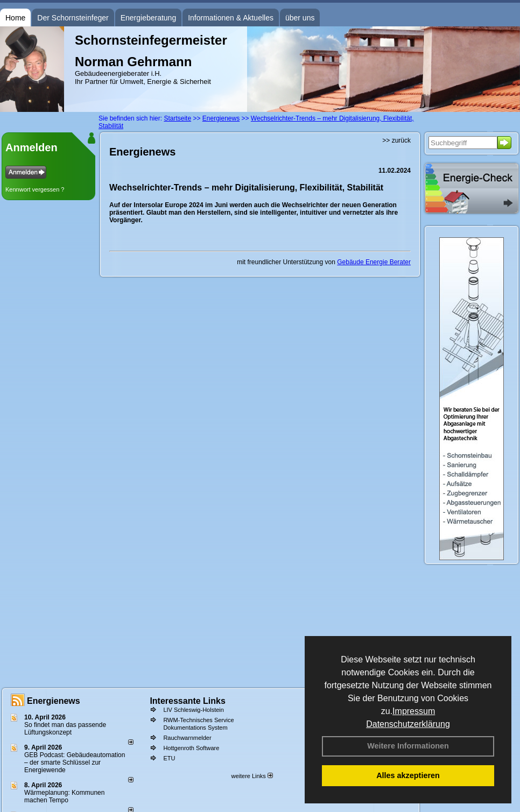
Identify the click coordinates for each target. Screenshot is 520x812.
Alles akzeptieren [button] (408, 775)
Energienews (54, 701)
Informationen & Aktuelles (231, 18)
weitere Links (252, 776)
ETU (169, 758)
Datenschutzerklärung (408, 724)
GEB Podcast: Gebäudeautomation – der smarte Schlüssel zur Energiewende (75, 762)
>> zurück (396, 140)
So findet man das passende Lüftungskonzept (65, 729)
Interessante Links (188, 701)
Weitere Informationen (408, 746)
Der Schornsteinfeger (73, 18)
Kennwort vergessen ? (35, 189)
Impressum (414, 711)
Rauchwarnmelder (187, 738)
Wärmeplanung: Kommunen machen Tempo (64, 796)
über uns (300, 18)
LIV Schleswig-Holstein (194, 710)
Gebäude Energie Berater (374, 262)
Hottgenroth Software (191, 748)
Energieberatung (149, 18)
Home (15, 18)
